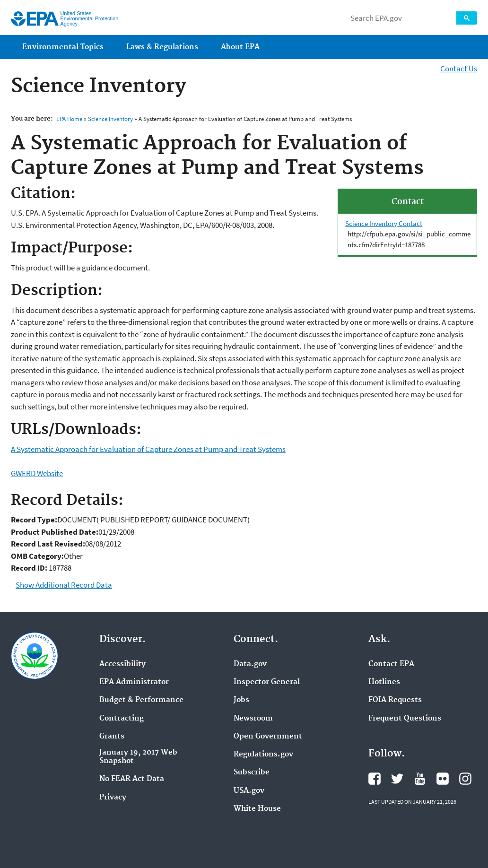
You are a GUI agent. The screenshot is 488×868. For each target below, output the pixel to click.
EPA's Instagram (465, 779)
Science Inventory (110, 119)
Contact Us (459, 69)
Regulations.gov (263, 755)
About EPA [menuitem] (240, 47)
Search (467, 18)
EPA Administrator (134, 682)
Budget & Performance (141, 700)
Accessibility (122, 664)
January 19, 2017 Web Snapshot (138, 757)
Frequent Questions (405, 719)
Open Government (268, 737)
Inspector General (267, 682)
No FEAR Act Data (132, 779)
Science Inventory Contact (384, 223)
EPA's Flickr (443, 779)
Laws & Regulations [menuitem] (162, 47)
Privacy (113, 798)
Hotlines (384, 682)
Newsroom (253, 719)
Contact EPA (391, 664)
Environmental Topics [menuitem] (63, 47)
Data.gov (250, 664)
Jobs (241, 700)
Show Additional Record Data (64, 585)
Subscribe (252, 773)
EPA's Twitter (397, 779)
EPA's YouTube (420, 779)
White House (257, 809)
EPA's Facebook (375, 779)
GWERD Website (37, 473)
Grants (112, 737)
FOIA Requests (395, 700)
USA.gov (249, 791)
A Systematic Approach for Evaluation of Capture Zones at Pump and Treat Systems (148, 449)
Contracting (122, 719)
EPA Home (69, 119)
